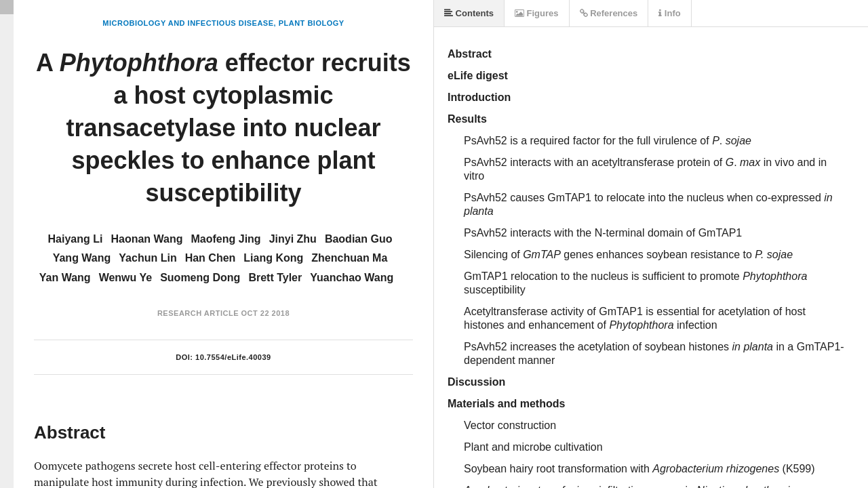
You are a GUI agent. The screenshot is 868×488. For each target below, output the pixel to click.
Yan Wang (65, 278)
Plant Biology (312, 23)
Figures (537, 13)
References (609, 13)
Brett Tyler (275, 278)
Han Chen (211, 258)
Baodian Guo (359, 239)
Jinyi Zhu (293, 239)
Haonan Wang (146, 239)
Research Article (198, 313)
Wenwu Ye (126, 278)
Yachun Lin (147, 258)
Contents (469, 13)
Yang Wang (82, 258)
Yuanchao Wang (352, 278)
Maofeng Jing (226, 239)
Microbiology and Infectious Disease (188, 23)
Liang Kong (273, 258)
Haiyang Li (76, 239)
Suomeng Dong (200, 278)
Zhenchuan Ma (349, 258)
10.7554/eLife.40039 (233, 357)
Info (669, 13)
